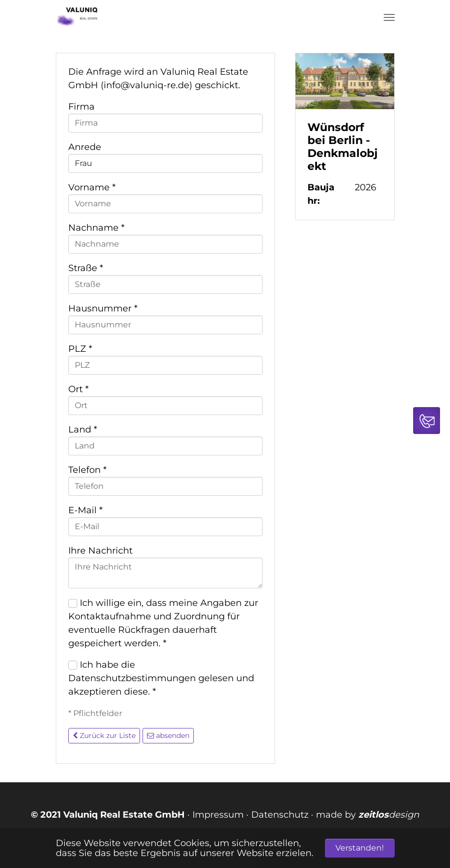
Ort (78, 389)
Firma (81, 107)
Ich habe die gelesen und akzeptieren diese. (161, 678)
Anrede (85, 147)
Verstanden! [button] (360, 848)
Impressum (218, 815)
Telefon (87, 470)
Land (83, 430)
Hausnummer (103, 308)
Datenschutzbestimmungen (132, 678)
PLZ (80, 349)
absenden (168, 735)
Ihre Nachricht (100, 551)
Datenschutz (280, 815)
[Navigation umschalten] (389, 17)
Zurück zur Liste (104, 735)
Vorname (92, 187)
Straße (86, 268)
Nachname (96, 228)
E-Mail (85, 510)
